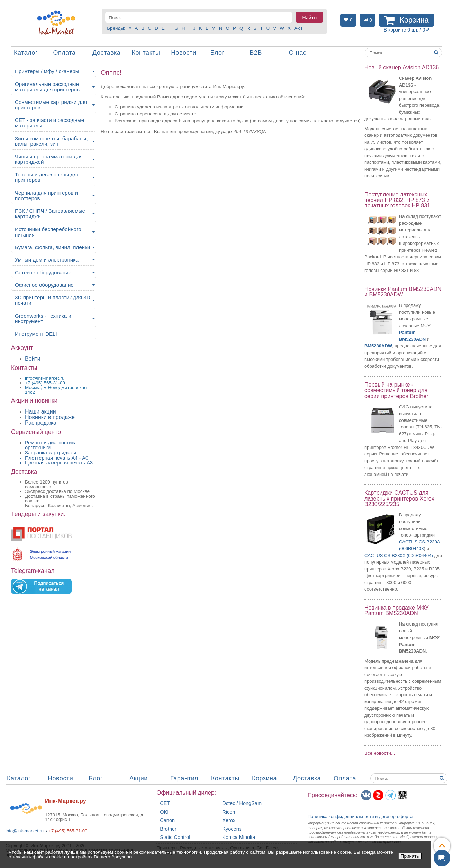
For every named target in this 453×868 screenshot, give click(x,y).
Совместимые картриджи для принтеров (51, 105)
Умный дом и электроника (47, 260)
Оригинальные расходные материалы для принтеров (47, 87)
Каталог (26, 53)
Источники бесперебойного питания (48, 232)
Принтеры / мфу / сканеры (47, 71)
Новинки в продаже (50, 417)
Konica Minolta (239, 837)
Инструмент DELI (36, 334)
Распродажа (41, 423)
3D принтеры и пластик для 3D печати (53, 300)
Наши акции (40, 412)
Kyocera (231, 829)
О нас (298, 53)
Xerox (229, 820)
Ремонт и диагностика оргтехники (51, 445)
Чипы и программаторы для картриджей (49, 159)
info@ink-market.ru (25, 831)
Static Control (175, 837)
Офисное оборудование (44, 285)
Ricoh (229, 812)
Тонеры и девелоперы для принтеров (47, 177)
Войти (33, 359)
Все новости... (380, 753)
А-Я (298, 28)
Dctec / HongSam (242, 803)
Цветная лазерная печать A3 (59, 463)
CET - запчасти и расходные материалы (49, 123)
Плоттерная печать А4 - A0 (57, 458)
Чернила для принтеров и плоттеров (46, 196)
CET (165, 803)
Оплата (65, 53)
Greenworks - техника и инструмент (43, 318)
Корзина (264, 778)
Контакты (146, 53)
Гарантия (184, 778)
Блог (218, 53)
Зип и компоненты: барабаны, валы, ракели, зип (51, 141)
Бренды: (116, 28)
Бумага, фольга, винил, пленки (52, 247)
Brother (168, 829)
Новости (184, 53)
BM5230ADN (412, 339)
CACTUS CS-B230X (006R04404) (399, 555)
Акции (139, 778)
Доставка (106, 53)
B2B (256, 53)
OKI (164, 812)
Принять (410, 856)
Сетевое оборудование (43, 272)
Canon (167, 820)
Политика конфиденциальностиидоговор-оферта (360, 817)
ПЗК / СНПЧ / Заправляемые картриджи (50, 214)
